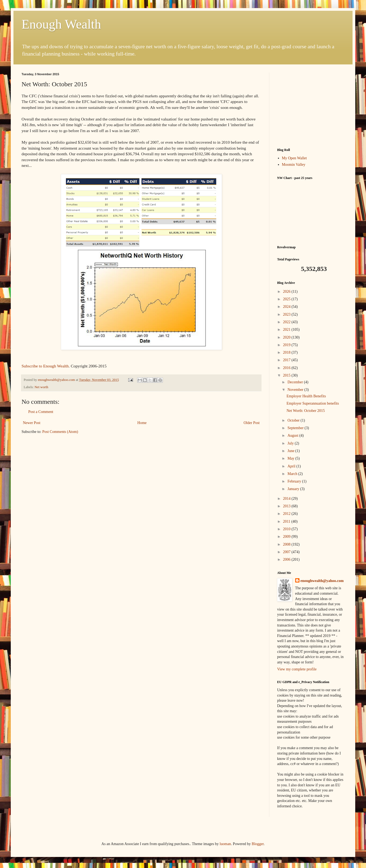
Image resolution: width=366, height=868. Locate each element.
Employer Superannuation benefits (313, 403)
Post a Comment (41, 412)
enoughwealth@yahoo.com (322, 581)
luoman (225, 844)
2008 (287, 544)
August (293, 435)
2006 (287, 559)
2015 (287, 375)
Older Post (252, 423)
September (296, 428)
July (291, 443)
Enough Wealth (61, 24)
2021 (287, 330)
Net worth (41, 387)
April (292, 466)
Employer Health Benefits (306, 396)
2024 (287, 307)
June (291, 451)
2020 (287, 337)
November (296, 390)
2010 (287, 529)
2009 (287, 537)
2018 (287, 352)
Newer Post (32, 423)
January (294, 489)
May (291, 458)
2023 (287, 314)
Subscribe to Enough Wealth (45, 366)
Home (142, 423)
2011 (287, 521)
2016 (287, 368)
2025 (287, 299)
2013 (287, 506)
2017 (287, 360)
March (293, 474)
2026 (287, 292)
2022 (287, 322)
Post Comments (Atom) (60, 432)
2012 (287, 514)
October (294, 420)
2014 (287, 499)
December (296, 382)
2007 (287, 552)
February (295, 481)
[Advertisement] (311, 106)
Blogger (258, 844)
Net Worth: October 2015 (306, 411)
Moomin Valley (294, 165)
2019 (287, 345)
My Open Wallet (294, 158)
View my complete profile (297, 669)
